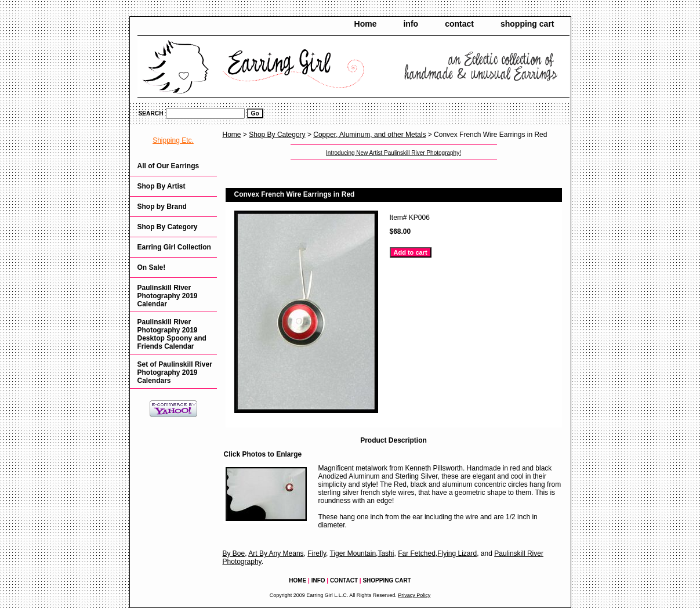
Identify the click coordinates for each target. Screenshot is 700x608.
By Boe (234, 553)
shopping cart (527, 24)
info (411, 24)
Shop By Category (277, 135)
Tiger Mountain (353, 553)
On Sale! (152, 267)
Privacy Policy (414, 595)
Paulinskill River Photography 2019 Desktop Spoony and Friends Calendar (172, 334)
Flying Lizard (457, 553)
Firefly (317, 553)
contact (459, 24)
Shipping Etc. (173, 140)
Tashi (386, 553)
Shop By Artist (162, 186)
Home (366, 24)
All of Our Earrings (168, 166)
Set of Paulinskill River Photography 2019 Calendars (175, 372)
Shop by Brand (162, 207)
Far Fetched (417, 553)
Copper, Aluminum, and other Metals (369, 135)
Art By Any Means (276, 553)
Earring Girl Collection (174, 247)
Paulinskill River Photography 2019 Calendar (168, 296)
